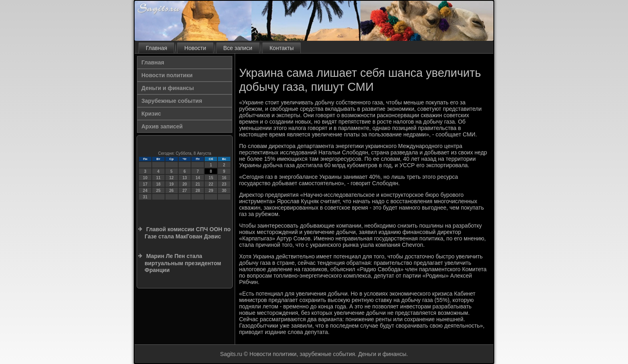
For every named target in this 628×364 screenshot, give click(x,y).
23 (224, 184)
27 (184, 191)
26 (172, 191)
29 (211, 191)
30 (224, 191)
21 (198, 184)
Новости (195, 48)
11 (158, 178)
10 (145, 178)
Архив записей (162, 126)
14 (198, 178)
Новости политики (167, 75)
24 (145, 191)
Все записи (238, 48)
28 (198, 191)
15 (211, 178)
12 (172, 178)
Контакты (282, 48)
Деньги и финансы (168, 88)
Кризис (151, 114)
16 (224, 178)
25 (158, 191)
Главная (156, 48)
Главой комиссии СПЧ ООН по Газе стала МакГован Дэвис (188, 233)
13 (184, 178)
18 (158, 184)
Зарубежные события (172, 101)
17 (145, 184)
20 (184, 184)
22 (211, 184)
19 (172, 184)
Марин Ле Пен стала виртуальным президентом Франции (183, 263)
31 (145, 197)
